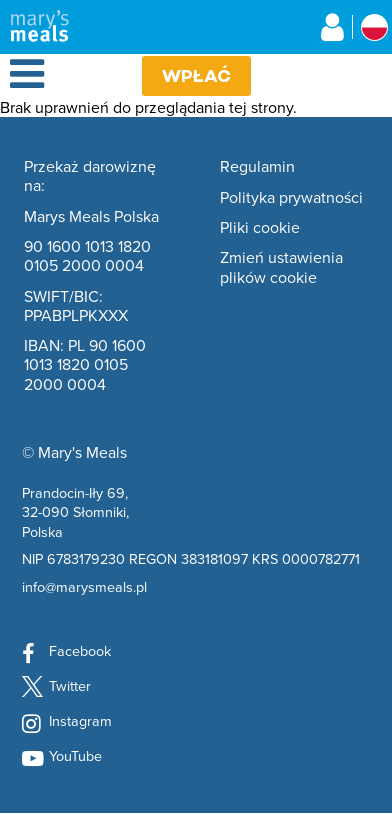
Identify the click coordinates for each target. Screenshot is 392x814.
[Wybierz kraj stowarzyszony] (374, 27)
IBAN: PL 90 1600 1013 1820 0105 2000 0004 (85, 365)
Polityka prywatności (291, 198)
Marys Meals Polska (91, 217)
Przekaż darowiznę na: (90, 176)
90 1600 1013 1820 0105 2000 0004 (87, 256)
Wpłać (196, 75)
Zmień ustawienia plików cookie (281, 267)
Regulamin (257, 167)
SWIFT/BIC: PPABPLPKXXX (76, 306)
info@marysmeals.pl (84, 586)
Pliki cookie (260, 228)
